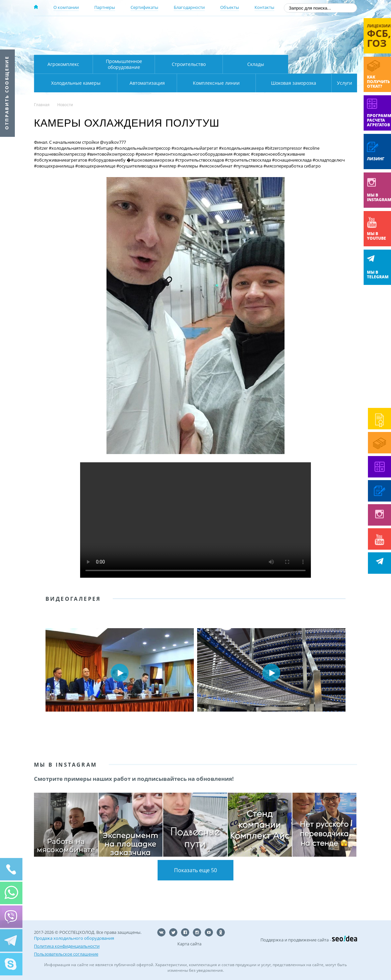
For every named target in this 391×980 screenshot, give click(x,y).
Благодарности (189, 7)
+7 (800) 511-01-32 (304, 36)
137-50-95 (304, 28)
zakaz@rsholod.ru (314, 46)
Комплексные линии (167, 83)
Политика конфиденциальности (67, 946)
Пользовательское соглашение (66, 954)
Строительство (189, 64)
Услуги (340, 83)
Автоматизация (74, 83)
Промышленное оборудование (124, 64)
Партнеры (105, 7)
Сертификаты (144, 7)
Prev (44, 673)
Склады (256, 64)
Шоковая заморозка (271, 83)
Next (347, 673)
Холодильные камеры (323, 64)
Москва (150, 27)
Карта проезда (163, 47)
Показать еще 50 (195, 870)
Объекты (230, 7)
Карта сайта (189, 944)
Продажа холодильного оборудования (74, 938)
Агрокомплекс (63, 64)
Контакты (264, 7)
